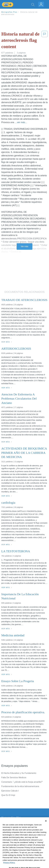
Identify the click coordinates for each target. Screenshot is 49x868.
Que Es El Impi (8, 795)
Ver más (25, 246)
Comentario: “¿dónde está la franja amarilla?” (22, 782)
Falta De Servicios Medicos (14, 778)
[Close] (46, 826)
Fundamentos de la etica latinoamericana (20, 786)
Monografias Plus (9, 12)
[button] (45, 41)
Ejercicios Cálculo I (10, 791)
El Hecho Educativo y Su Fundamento (19, 773)
